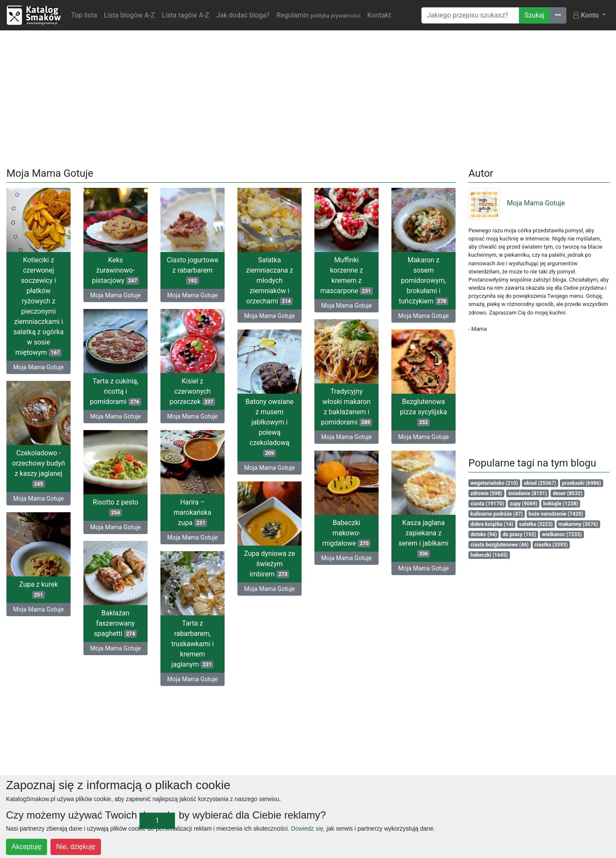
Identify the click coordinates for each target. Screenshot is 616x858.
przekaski (582, 483)
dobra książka (492, 524)
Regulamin (318, 15)
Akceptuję (27, 847)
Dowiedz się (307, 828)
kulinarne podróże (497, 514)
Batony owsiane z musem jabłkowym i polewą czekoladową (270, 427)
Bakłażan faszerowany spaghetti (116, 623)
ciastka (551, 545)
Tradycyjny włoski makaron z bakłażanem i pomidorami (346, 407)
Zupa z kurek (39, 589)
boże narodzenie (556, 514)
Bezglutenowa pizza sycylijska (423, 412)
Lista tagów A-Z (185, 15)
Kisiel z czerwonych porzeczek (193, 391)
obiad (540, 483)
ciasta (487, 504)
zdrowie (486, 493)
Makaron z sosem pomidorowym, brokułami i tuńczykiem (423, 281)
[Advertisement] (308, 97)
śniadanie (528, 493)
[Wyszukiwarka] (470, 15)
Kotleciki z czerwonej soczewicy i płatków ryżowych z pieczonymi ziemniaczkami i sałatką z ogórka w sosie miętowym (38, 306)
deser (567, 493)
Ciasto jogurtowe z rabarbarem (193, 270)
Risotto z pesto (115, 507)
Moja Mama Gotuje (38, 367)
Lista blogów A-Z (129, 15)
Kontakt (379, 15)
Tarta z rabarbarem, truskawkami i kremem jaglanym (192, 644)
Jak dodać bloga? (243, 15)
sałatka (536, 524)
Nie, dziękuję (76, 847)
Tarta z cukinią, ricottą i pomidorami (115, 391)
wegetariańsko (494, 483)
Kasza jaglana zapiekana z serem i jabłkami (424, 538)
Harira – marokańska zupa (192, 512)
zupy (524, 504)
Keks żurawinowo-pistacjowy (115, 270)
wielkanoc (562, 534)
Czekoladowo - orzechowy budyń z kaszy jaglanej (38, 468)
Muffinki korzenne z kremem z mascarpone (346, 275)
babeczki (489, 555)
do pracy (519, 534)
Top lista (84, 15)
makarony (578, 524)
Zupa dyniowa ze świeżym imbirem (269, 564)
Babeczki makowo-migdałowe (347, 533)
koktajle (561, 504)
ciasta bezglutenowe (500, 545)
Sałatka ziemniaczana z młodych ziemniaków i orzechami (269, 281)
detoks (484, 534)
